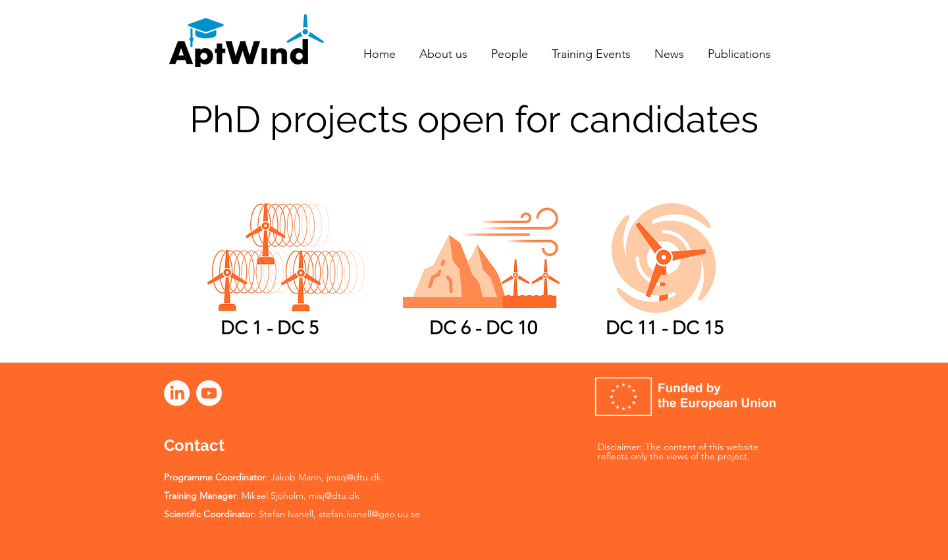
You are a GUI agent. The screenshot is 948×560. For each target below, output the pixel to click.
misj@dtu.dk (334, 496)
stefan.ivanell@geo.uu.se (369, 514)
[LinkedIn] (177, 393)
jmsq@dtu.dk (354, 477)
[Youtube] (209, 393)
